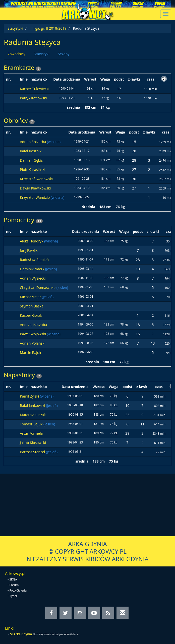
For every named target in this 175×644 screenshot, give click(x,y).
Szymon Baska (32, 306)
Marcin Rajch (30, 352)
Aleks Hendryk (32, 241)
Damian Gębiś (31, 160)
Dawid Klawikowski (35, 188)
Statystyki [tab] (41, 54)
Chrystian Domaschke (38, 287)
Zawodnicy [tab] (16, 54)
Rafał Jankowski (33, 405)
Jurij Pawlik (29, 250)
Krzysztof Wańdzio (35, 197)
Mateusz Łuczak (33, 415)
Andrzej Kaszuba (33, 325)
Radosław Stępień (34, 260)
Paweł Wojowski (33, 334)
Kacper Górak (31, 315)
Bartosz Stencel (33, 452)
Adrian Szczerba (33, 142)
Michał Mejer (31, 297)
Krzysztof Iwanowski (36, 179)
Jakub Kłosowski (33, 443)
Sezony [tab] (64, 54)
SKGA (13, 579)
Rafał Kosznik (31, 151)
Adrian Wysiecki (33, 278)
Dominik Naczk (33, 269)
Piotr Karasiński (33, 170)
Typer (14, 596)
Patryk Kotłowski (33, 98)
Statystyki (15, 28)
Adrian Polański (33, 343)
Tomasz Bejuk (32, 424)
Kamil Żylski (30, 396)
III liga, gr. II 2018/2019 (48, 28)
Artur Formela (31, 433)
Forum (14, 585)
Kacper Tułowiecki (35, 89)
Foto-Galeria (18, 590)
